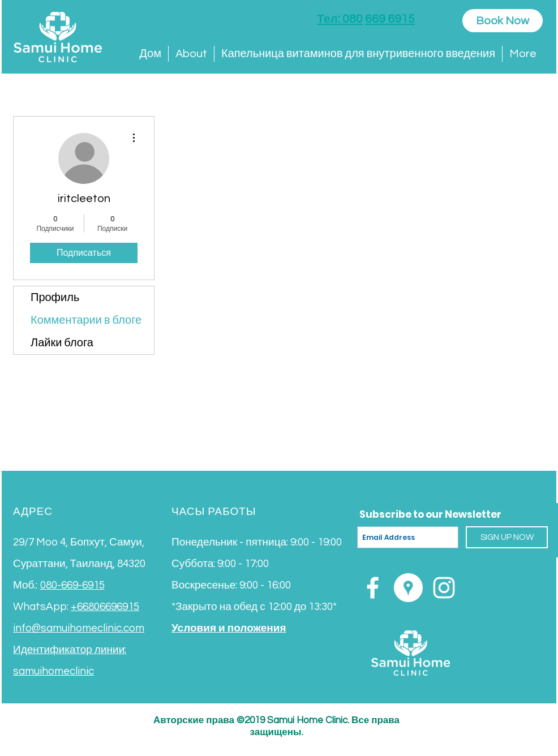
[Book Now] (503, 21)
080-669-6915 (72, 585)
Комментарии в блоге (86, 320)
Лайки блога (62, 343)
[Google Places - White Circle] (408, 588)
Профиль (55, 298)
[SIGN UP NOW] (507, 537)
